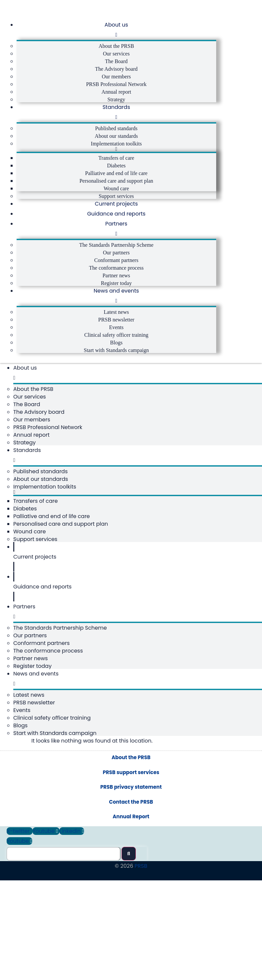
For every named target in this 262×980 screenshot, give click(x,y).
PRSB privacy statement (131, 867)
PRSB (141, 946)
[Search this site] (63, 934)
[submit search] (129, 933)
